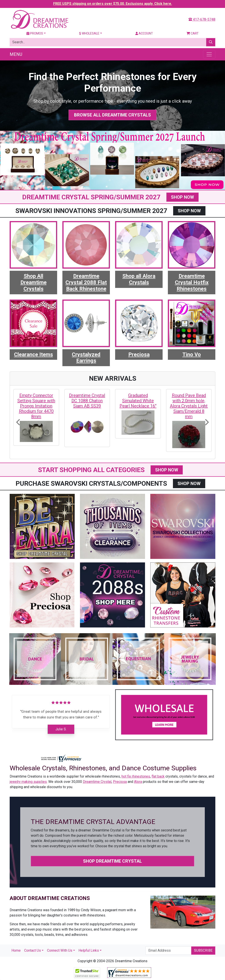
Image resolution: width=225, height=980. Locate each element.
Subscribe (203, 950)
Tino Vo (192, 355)
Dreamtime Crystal (97, 782)
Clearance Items (34, 355)
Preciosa (139, 355)
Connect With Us (60, 950)
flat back (158, 776)
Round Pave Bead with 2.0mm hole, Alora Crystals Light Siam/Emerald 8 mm (189, 406)
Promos (35, 33)
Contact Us (33, 950)
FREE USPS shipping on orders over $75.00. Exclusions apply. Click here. (113, 4)
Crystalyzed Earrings (86, 358)
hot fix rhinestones (136, 776)
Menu (16, 54)
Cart (193, 33)
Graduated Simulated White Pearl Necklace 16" (138, 401)
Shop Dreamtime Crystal (112, 861)
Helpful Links (89, 950)
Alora (138, 782)
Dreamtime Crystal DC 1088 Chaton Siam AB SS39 (87, 401)
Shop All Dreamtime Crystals (34, 282)
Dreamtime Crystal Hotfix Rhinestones (192, 282)
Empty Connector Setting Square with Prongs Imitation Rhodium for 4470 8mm (36, 406)
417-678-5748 (202, 19)
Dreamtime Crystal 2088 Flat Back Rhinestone (86, 282)
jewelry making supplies (28, 782)
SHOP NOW (182, 197)
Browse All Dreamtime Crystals (112, 115)
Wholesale (89, 33)
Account (144, 33)
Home (16, 950)
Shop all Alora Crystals (139, 279)
